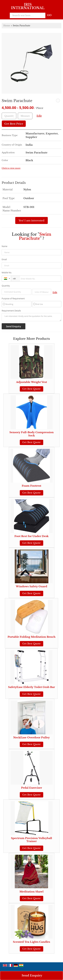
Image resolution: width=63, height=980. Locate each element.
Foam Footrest (32, 486)
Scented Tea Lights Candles (32, 942)
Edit (39, 116)
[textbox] (25, 116)
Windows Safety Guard (31, 586)
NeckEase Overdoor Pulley (32, 737)
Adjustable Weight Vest (31, 382)
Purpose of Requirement (13, 299)
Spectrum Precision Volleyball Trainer (32, 840)
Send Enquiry (32, 976)
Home (7, 26)
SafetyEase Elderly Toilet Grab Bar (32, 687)
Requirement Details (11, 311)
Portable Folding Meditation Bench (32, 637)
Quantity (6, 286)
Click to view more (11, 168)
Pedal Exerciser (32, 788)
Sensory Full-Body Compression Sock (32, 434)
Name (5, 246)
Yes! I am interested (32, 220)
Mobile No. (7, 273)
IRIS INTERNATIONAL (28, 6)
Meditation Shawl (32, 892)
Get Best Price (14, 124)
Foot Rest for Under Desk (32, 536)
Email (4, 259)
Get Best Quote (32, 389)
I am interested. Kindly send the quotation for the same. (32, 317)
